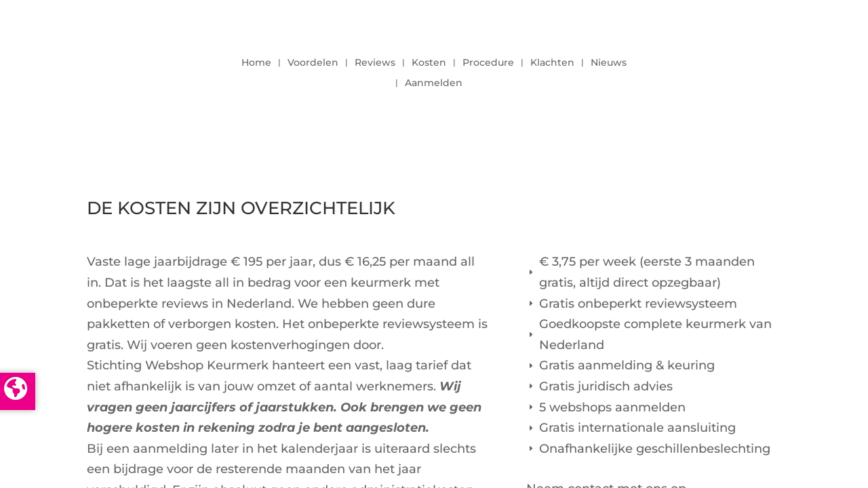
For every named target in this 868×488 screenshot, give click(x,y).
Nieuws (609, 63)
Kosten (429, 63)
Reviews (375, 63)
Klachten (552, 63)
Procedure (488, 63)
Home (256, 63)
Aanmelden (434, 83)
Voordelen (313, 63)
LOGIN (744, 69)
